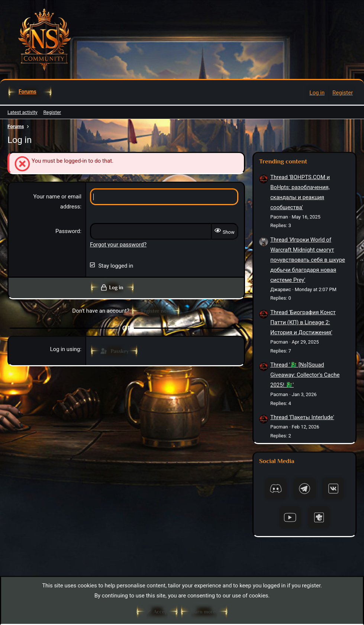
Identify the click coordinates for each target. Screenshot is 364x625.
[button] (42, 92)
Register (52, 112)
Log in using (65, 349)
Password (68, 231)
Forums (28, 92)
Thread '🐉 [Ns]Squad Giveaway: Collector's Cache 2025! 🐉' (305, 375)
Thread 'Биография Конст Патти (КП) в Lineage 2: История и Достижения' (303, 322)
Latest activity (22, 112)
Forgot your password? (118, 245)
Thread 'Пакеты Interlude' (302, 417)
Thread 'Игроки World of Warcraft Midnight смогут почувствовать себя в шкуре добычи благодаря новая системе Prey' (308, 260)
